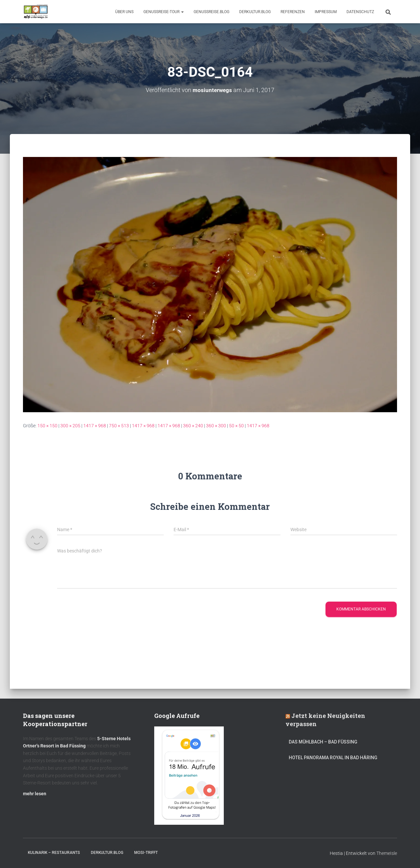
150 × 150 (47, 426)
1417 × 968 (95, 426)
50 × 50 (236, 426)
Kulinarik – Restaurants (54, 853)
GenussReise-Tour (164, 12)
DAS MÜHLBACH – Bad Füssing (323, 742)
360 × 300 (216, 426)
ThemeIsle (387, 853)
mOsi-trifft (146, 853)
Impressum (326, 12)
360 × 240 (193, 426)
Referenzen (293, 12)
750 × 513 (119, 426)
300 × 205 (70, 426)
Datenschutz (360, 12)
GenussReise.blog (211, 12)
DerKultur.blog (255, 12)
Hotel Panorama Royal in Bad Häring (333, 758)
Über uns (124, 12)
